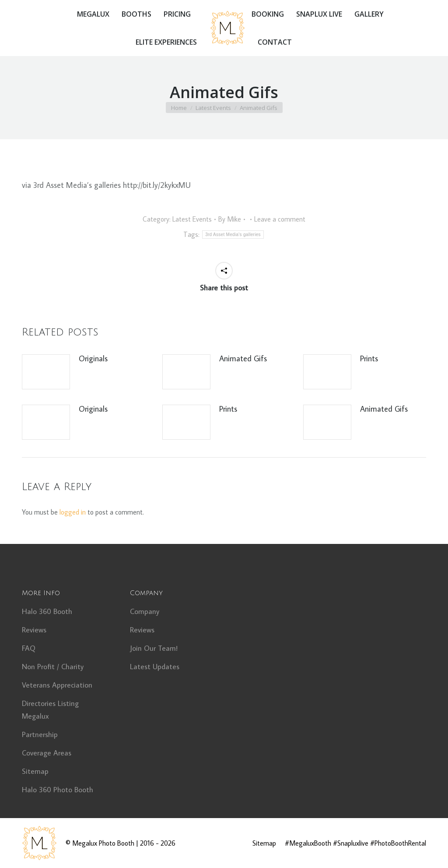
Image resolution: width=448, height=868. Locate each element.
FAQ (29, 648)
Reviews (34, 630)
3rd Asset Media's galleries (233, 235)
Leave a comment (280, 219)
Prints (369, 358)
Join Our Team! (154, 648)
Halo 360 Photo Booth (58, 790)
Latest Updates (155, 667)
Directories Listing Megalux (50, 710)
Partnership (40, 734)
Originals (93, 358)
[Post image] (46, 372)
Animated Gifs (243, 358)
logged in (73, 512)
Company (145, 611)
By (230, 219)
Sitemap (35, 771)
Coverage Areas (47, 753)
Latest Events (192, 219)
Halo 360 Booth (47, 611)
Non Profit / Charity (53, 667)
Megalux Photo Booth (103, 843)
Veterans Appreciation (57, 685)
